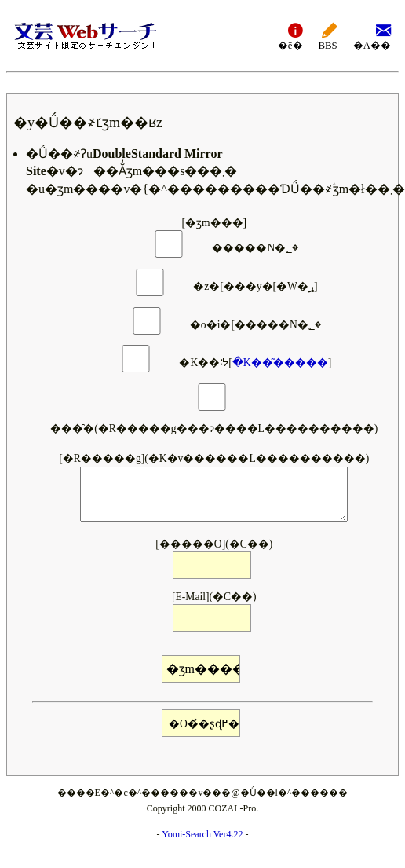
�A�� (372, 36)
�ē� (290, 36)
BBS (328, 36)
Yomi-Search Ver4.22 (202, 834)
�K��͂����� (280, 363)
